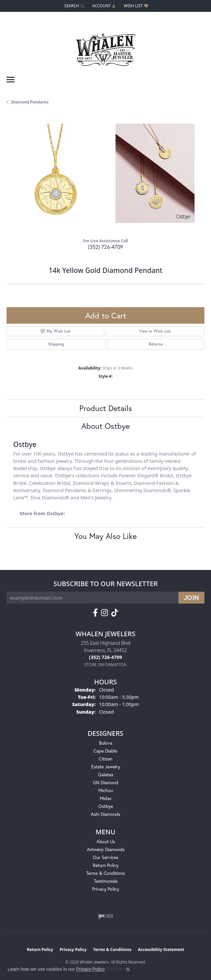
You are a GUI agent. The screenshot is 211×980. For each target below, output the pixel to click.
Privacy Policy (106, 889)
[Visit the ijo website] (105, 916)
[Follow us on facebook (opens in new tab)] (95, 613)
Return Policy (106, 865)
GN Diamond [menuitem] (105, 782)
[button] (74, 6)
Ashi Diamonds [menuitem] (105, 814)
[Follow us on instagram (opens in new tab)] (105, 613)
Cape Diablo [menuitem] (105, 751)
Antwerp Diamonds (106, 849)
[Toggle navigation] (11, 80)
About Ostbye (105, 426)
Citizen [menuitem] (105, 759)
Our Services (105, 857)
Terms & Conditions (105, 873)
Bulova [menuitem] (106, 743)
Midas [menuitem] (105, 798)
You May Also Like (105, 536)
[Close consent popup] (128, 969)
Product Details (106, 408)
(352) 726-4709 (105, 247)
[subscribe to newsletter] (191, 598)
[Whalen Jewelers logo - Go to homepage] (106, 47)
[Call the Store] (105, 657)
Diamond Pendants (30, 102)
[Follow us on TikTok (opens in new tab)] (115, 613)
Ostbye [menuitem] (106, 806)
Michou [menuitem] (106, 790)
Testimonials (106, 881)
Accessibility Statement (161, 950)
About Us (106, 841)
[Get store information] (105, 665)
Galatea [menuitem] (106, 774)
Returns (156, 344)
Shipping (56, 344)
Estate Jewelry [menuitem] (106, 767)
